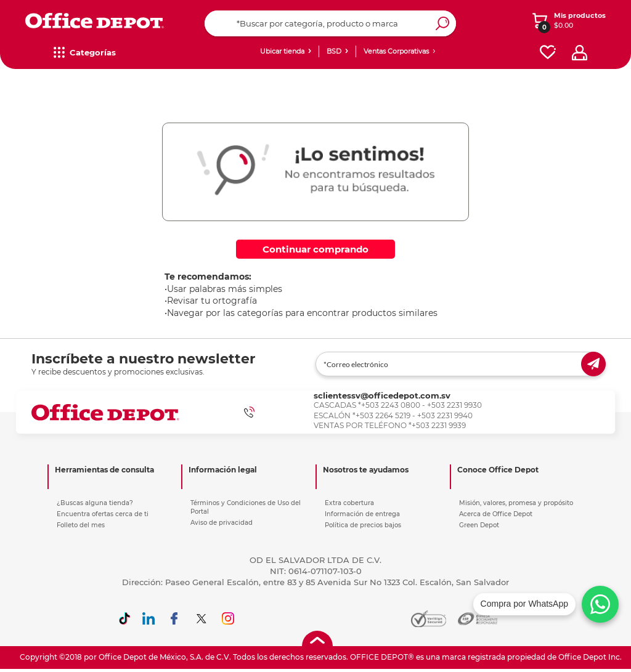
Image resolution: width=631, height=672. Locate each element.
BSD (334, 51)
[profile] (580, 53)
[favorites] (548, 53)
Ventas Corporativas (396, 51)
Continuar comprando (315, 249)
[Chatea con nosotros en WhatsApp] (546, 604)
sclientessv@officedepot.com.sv (382, 395)
